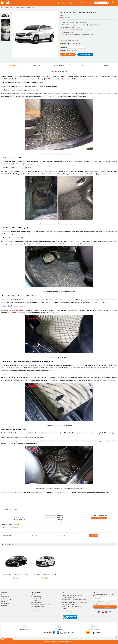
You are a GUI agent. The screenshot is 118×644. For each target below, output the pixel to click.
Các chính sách (36, 592)
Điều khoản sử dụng (36, 595)
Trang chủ (49, 3)
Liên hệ (91, 3)
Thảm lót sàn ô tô (15, 8)
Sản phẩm (64, 3)
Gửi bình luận (94, 535)
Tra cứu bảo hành (5, 603)
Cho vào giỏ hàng (85, 54)
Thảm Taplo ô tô (5, 597)
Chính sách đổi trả (36, 600)
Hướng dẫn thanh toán (37, 609)
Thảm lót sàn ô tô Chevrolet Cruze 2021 (16, 575)
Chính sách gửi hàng (36, 598)
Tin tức (85, 3)
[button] (56, 35)
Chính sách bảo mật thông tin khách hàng (41, 604)
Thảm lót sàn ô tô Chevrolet (28, 8)
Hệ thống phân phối (75, 3)
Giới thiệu (57, 3)
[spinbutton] (76, 47)
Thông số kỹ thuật (36, 65)
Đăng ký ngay (105, 607)
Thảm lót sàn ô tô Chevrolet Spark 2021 (45, 575)
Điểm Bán (3, 601)
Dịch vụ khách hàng (38, 607)
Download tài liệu (59, 65)
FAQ (82, 65)
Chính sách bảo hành (36, 597)
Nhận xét (106, 65)
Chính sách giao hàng (37, 602)
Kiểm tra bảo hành (36, 611)
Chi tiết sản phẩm (12, 65)
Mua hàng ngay (68, 54)
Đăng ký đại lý (4, 605)
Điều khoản (102, 603)
